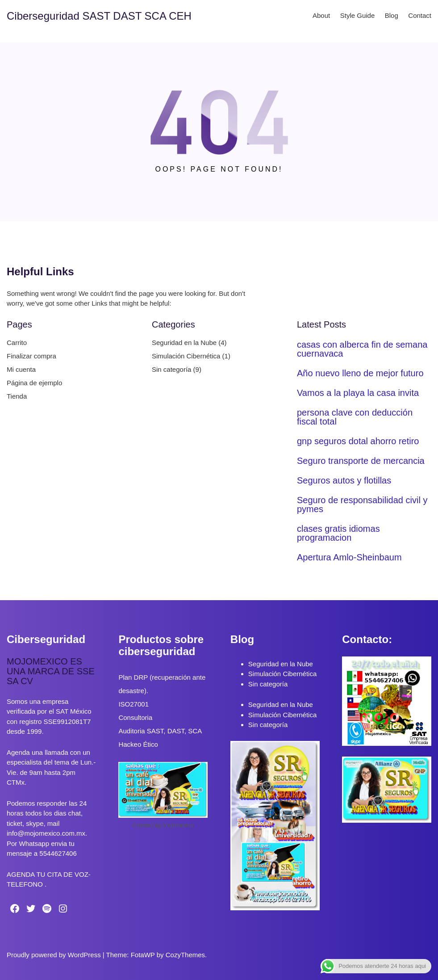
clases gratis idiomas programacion (338, 533)
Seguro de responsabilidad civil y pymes (362, 505)
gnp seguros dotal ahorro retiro (358, 441)
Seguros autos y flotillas (344, 480)
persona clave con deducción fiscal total (355, 417)
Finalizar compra (31, 356)
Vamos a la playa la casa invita (358, 393)
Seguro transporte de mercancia (361, 461)
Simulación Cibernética (186, 356)
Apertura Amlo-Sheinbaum (349, 557)
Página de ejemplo (34, 383)
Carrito (17, 343)
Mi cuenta (21, 369)
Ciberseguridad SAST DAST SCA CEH (99, 16)
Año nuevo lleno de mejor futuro (360, 373)
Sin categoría (171, 369)
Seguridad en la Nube (184, 343)
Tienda (17, 396)
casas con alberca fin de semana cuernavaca (362, 349)
